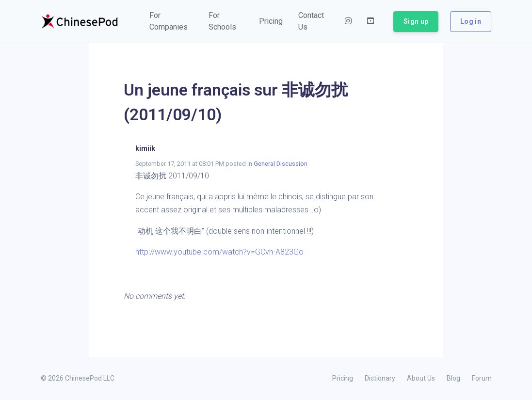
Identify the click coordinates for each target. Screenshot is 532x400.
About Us (421, 378)
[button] (171, 21)
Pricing (343, 378)
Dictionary (380, 378)
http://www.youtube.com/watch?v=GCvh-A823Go (219, 252)
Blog (453, 378)
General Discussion (281, 164)
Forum (482, 378)
